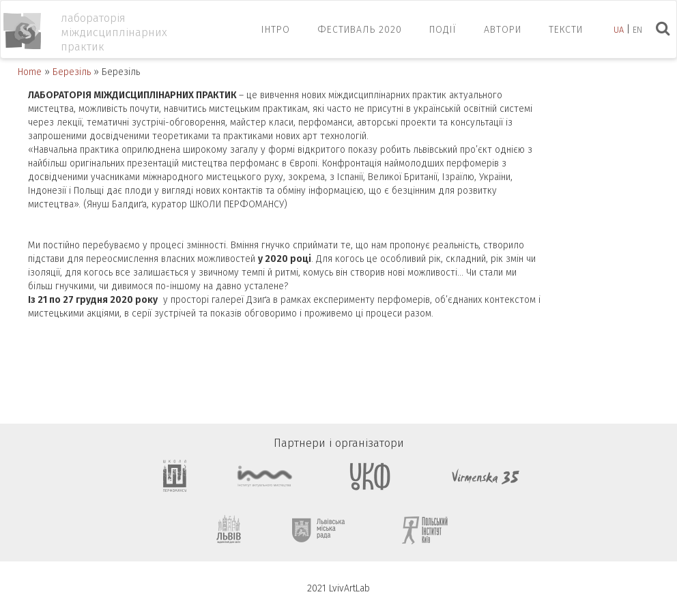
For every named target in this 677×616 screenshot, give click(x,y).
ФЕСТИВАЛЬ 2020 (360, 30)
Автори (503, 30)
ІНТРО (276, 30)
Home (30, 72)
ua (619, 30)
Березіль (72, 72)
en (637, 30)
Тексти (566, 30)
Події (443, 30)
